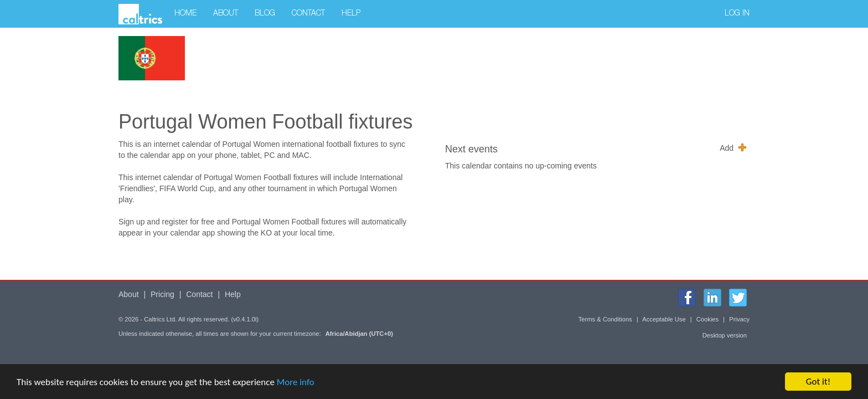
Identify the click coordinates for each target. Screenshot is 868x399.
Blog (265, 14)
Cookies (707, 319)
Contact (308, 14)
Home (185, 14)
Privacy (739, 319)
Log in (737, 14)
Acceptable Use (664, 319)
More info (296, 382)
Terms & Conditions (605, 319)
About (226, 14)
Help (351, 14)
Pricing (162, 294)
